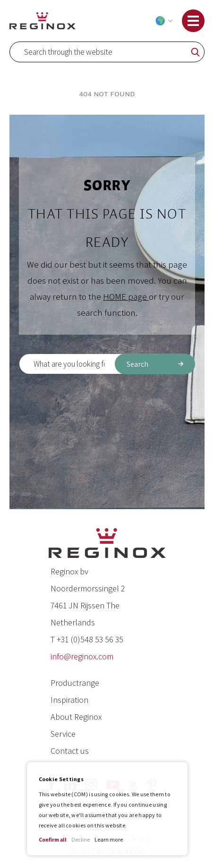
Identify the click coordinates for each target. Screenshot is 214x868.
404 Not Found (107, 94)
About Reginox (76, 717)
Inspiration (69, 700)
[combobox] (107, 52)
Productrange (75, 683)
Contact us (70, 751)
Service (63, 734)
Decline (81, 839)
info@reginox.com (82, 656)
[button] (162, 21)
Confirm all (53, 839)
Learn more (109, 839)
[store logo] (43, 21)
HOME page (126, 296)
